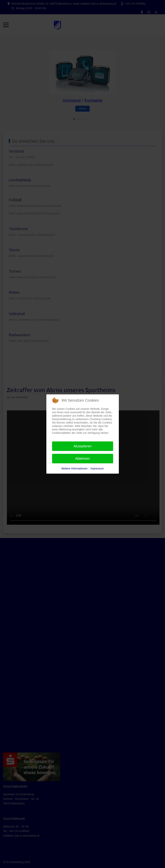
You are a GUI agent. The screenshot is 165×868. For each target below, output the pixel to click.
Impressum (97, 468)
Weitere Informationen (74, 468)
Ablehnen (82, 459)
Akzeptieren (82, 446)
